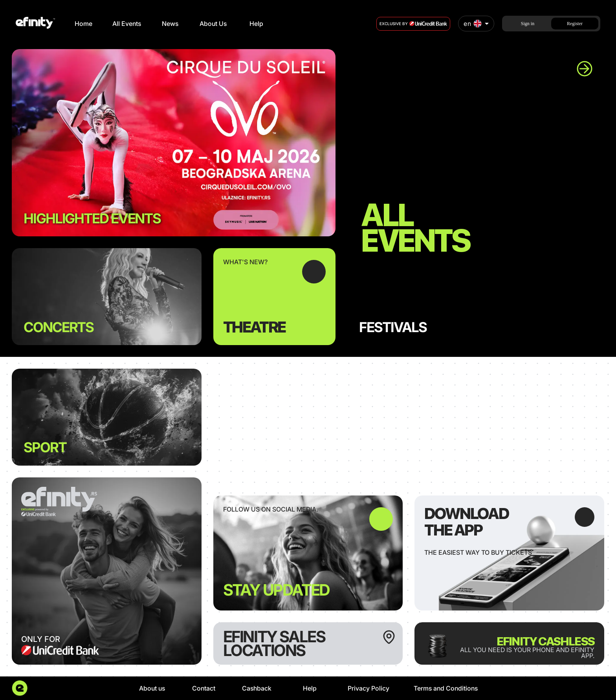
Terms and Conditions (446, 688)
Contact (204, 688)
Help (256, 24)
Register (575, 24)
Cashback (257, 688)
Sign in (528, 24)
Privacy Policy (368, 688)
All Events (127, 24)
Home (83, 24)
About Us (213, 24)
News (170, 24)
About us (152, 688)
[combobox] (476, 24)
